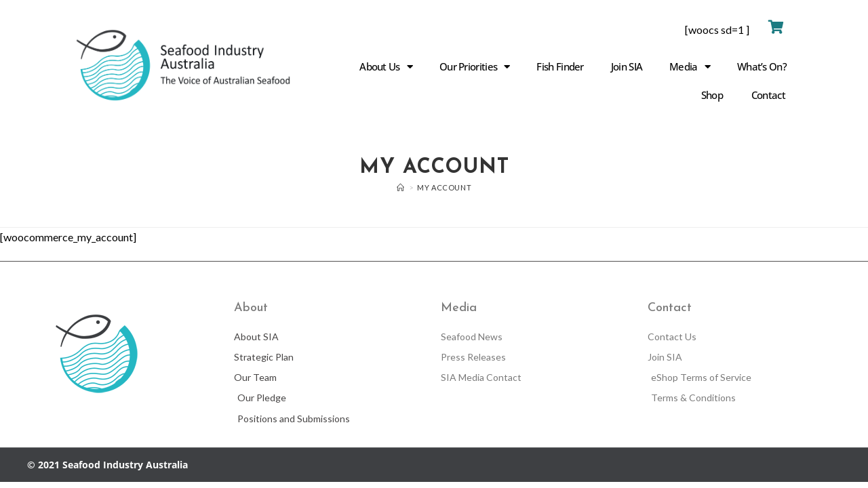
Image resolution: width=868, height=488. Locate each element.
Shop (712, 95)
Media (690, 67)
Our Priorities (475, 67)
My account (444, 187)
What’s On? (762, 66)
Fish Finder (560, 66)
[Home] (401, 187)
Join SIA (627, 66)
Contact (768, 95)
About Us (386, 67)
